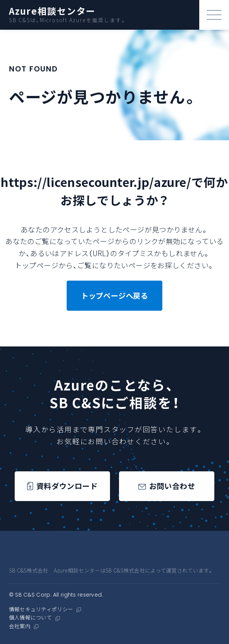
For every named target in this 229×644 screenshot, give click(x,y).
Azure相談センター (53, 11)
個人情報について (31, 618)
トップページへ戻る (114, 295)
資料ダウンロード (62, 486)
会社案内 (20, 626)
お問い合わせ (167, 486)
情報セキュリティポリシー (41, 609)
